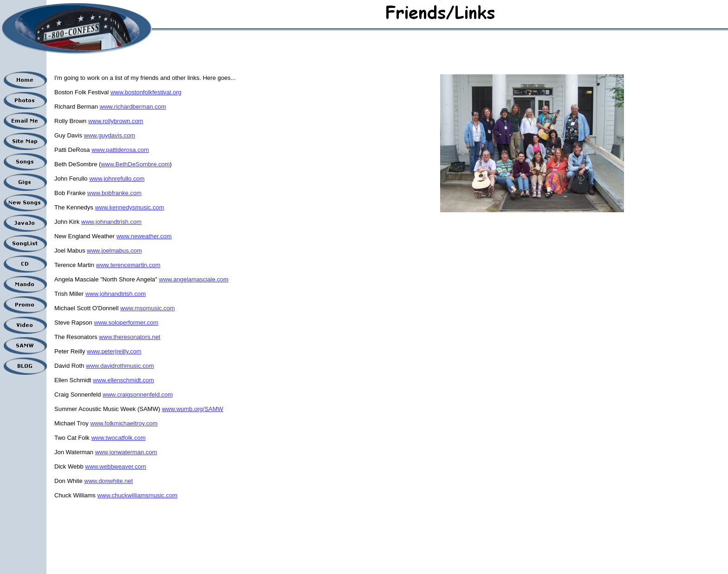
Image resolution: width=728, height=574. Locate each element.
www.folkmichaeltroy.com (124, 423)
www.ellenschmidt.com (123, 380)
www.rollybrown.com (116, 121)
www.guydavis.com (110, 135)
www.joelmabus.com (114, 251)
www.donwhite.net (108, 481)
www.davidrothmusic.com (120, 366)
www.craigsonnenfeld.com (138, 395)
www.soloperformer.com (126, 323)
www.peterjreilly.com (114, 351)
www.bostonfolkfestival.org (146, 92)
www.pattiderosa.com (120, 150)
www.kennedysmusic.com (129, 207)
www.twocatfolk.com (118, 438)
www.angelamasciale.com (194, 279)
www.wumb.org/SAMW (193, 409)
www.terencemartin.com (128, 265)
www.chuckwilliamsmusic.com (137, 495)
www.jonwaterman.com (126, 452)
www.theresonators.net (130, 337)
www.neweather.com (144, 236)
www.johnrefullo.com (117, 179)
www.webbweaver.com (116, 466)
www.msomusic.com (148, 308)
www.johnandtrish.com (111, 222)
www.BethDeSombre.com (135, 164)
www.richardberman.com (133, 107)
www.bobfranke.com (114, 193)
